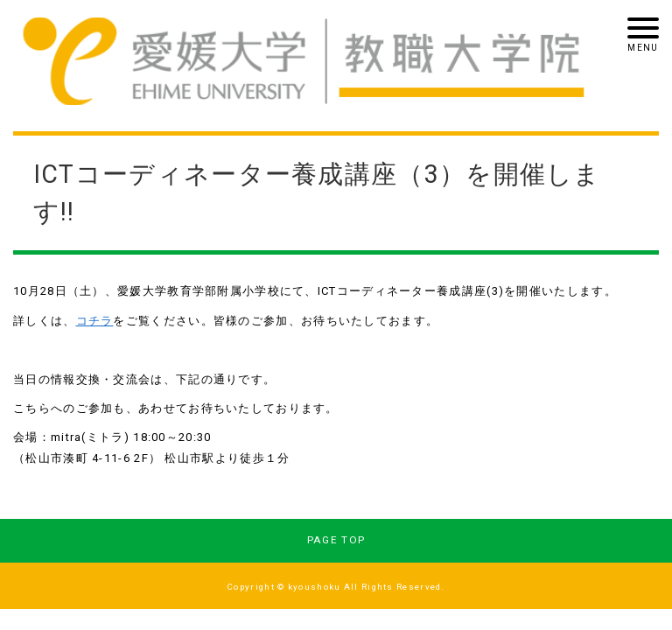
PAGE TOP (336, 540)
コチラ (95, 321)
